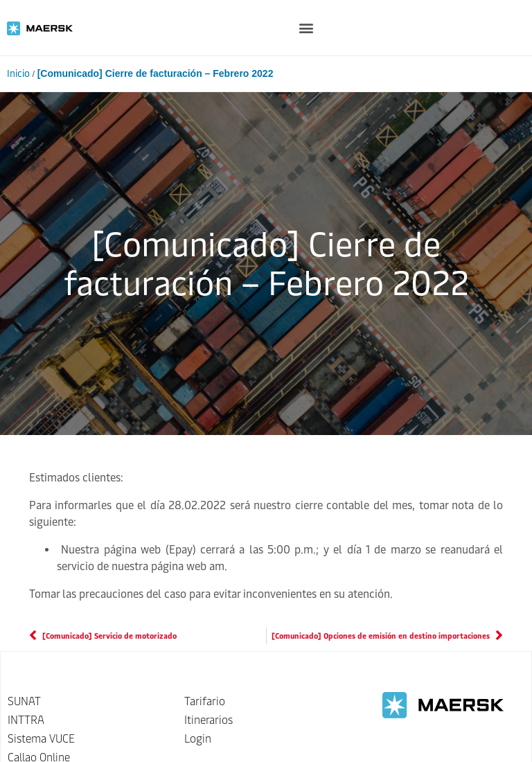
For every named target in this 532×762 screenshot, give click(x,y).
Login (198, 739)
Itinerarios (209, 720)
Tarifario (205, 701)
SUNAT (24, 701)
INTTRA (26, 720)
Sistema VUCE (41, 739)
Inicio (18, 74)
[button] (306, 28)
